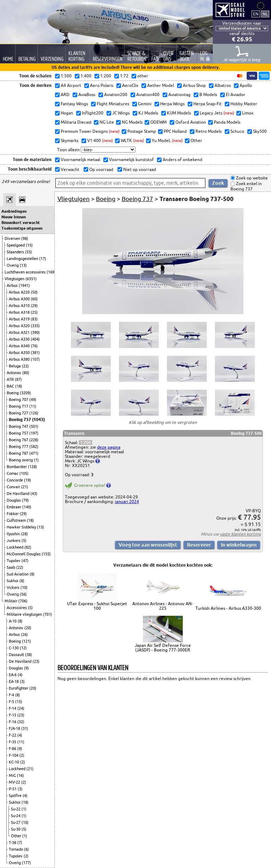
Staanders (16, 252)
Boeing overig (21, 460)
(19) (28, 480)
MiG (13, 775)
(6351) (31, 279)
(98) (25, 238)
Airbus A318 (20, 312)
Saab (11, 567)
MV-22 (15, 782)
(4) (20, 675)
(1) (36, 460)
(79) (25, 500)
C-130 (14, 648)
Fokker (13, 514)
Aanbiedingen (14, 211)
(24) (21, 708)
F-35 (13, 742)
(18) (19, 386)
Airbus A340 (20, 346)
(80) (26, 373)
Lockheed (16, 547)
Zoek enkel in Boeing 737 (246, 186)
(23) (36, 661)
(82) (28, 547)
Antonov (14, 373)
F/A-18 (15, 728)
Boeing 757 (19, 433)
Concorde (15, 480)
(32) (21, 722)
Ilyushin (14, 534)
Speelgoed (16, 245)
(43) (34, 494)
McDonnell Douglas (24, 554)
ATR (11, 379)
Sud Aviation (18, 574)
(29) (34, 306)
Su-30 (16, 829)
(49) (33, 400)
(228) (34, 440)
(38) (29, 655)
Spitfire (16, 796)
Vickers (14, 587)
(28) (24, 534)
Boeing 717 (19, 406)
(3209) (25, 393)
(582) (34, 447)
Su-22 (16, 809)
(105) (24, 473)
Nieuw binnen (14, 217)
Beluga (15, 366)
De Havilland (19, 494)
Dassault (17, 655)
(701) (48, 614)
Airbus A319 (20, 319)
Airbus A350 (20, 353)
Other (17, 836)
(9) (26, 668)
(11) (33, 406)
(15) (29, 245)
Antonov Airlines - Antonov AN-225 (163, 606)
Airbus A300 (20, 299)
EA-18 (14, 681)
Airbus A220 (20, 292)
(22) (25, 366)
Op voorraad (101, 169)
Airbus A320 (20, 326)
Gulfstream (17, 520)
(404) (35, 339)
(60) (34, 299)
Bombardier (17, 467)
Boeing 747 (19, 426)
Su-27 (16, 822)
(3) (22, 681)
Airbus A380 (20, 359)
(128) (32, 467)
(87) (18, 379)
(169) (51, 272)
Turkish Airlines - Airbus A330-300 (228, 608)
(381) (35, 353)
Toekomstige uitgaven (22, 228)
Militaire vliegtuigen (25, 614)
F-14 (13, 708)
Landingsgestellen (23, 259)
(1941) (24, 285)
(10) (24, 587)
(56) (23, 594)
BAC (11, 386)
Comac (13, 473)
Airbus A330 (20, 339)
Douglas (14, 500)
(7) (20, 843)
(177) (26, 863)
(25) (34, 312)
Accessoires (17, 608)
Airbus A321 (20, 332)
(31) (25, 728)
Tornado (16, 849)
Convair (14, 487)
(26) (24, 634)
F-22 (13, 735)
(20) (28, 628)
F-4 (12, 695)
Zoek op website (251, 178)
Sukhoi (13, 581)
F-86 (13, 749)
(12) (23, 648)
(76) (34, 346)
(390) (35, 332)
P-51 (13, 789)
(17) (43, 259)
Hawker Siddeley (22, 527)
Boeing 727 (19, 413)
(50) (34, 292)
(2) (22, 755)
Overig (13, 265)
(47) (25, 561)
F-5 (12, 702)
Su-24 (16, 816)
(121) (26, 641)
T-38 (13, 843)
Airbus (13, 285)
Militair (11, 601)
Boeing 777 (19, 447)
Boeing (13, 393)
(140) (27, 507)
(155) (46, 554)
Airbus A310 (20, 306)
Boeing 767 (19, 440)
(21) (25, 487)
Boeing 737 (20, 420)
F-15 (13, 715)
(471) (34, 453)
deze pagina (109, 447)
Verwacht (70, 169)
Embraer (14, 507)
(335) (35, 326)
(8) (32, 574)
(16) (20, 775)
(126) (34, 413)
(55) (29, 252)
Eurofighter (19, 688)
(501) (34, 426)
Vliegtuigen (15, 279)
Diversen (13, 238)
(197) (34, 433)
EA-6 (13, 675)
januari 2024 (127, 501)
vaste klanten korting (240, 534)
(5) (24, 541)
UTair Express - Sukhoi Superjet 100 (97, 606)
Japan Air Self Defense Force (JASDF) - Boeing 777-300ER (163, 648)
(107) (35, 359)
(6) (26, 849)
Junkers (14, 541)
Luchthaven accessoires (26, 272)
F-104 (14, 755)
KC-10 (14, 762)
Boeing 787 (19, 453)
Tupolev (14, 561)
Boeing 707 (19, 400)
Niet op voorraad (139, 169)
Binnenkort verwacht (21, 223)
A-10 (13, 621)
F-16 (13, 722)
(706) (23, 601)
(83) (34, 319)
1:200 (86, 442)
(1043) (38, 420)
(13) (23, 265)
